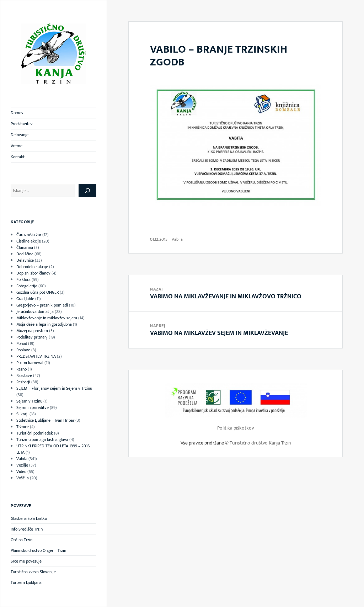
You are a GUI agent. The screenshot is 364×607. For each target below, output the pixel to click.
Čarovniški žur (29, 235)
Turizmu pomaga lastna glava (42, 440)
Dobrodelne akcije (32, 267)
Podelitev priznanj (32, 337)
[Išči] (87, 190)
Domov (17, 113)
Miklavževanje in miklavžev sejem (47, 318)
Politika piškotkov (235, 428)
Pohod (22, 344)
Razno (22, 369)
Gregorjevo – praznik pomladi (42, 305)
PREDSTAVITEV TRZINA (36, 356)
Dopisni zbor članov (33, 273)
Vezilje (22, 465)
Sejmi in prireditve (33, 408)
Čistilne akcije (29, 241)
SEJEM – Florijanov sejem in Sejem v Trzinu (54, 388)
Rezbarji (23, 382)
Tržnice (23, 427)
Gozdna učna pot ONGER (38, 292)
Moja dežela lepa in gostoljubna (44, 324)
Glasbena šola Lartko (29, 518)
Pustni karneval (30, 363)
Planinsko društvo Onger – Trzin (38, 550)
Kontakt (18, 157)
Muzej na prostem (32, 331)
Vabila (22, 459)
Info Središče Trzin (27, 529)
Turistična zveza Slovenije (33, 572)
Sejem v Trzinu (29, 401)
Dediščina (25, 254)
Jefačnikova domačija (35, 312)
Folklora (23, 279)
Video (21, 472)
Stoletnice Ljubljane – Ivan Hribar (45, 420)
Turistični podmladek (35, 433)
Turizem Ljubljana (26, 582)
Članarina (25, 247)
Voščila (23, 478)
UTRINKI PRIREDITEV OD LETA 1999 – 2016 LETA (53, 449)
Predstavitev (22, 124)
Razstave (24, 376)
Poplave (23, 350)
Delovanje (20, 135)
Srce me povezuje (26, 561)
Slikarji (22, 414)
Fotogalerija (27, 286)
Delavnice (25, 260)
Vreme (17, 146)
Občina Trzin (22, 540)
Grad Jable (25, 299)
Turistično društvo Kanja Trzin (260, 443)
